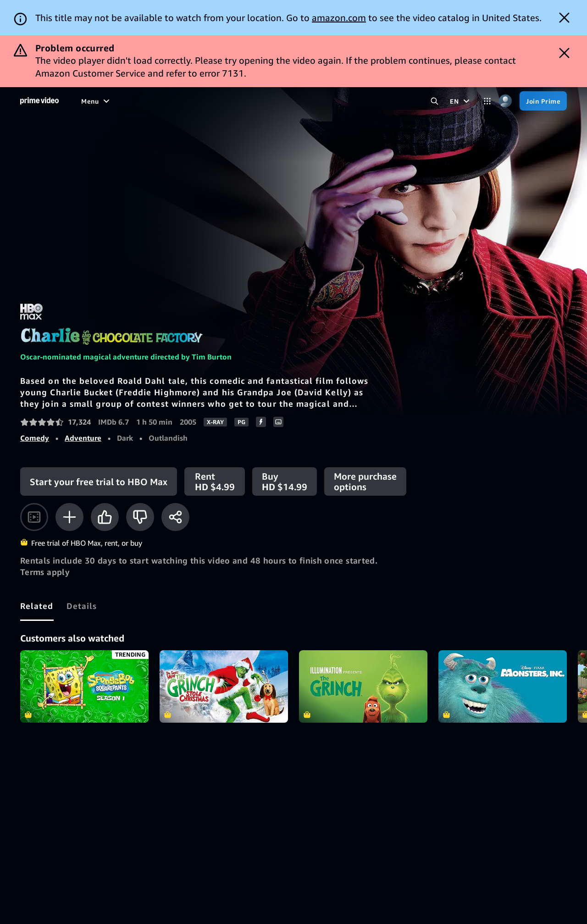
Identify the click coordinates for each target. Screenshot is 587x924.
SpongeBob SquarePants (84, 686)
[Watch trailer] (34, 517)
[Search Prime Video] (435, 101)
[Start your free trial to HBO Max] (99, 481)
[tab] (37, 606)
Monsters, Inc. (503, 686)
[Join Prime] (543, 101)
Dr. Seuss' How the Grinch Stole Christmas (224, 686)
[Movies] (118, 101)
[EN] (461, 101)
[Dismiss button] (564, 18)
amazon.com (339, 18)
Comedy (35, 438)
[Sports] (195, 101)
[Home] (39, 101)
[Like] (105, 517)
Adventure (83, 438)
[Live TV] (231, 101)
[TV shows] (157, 101)
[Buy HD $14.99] (285, 481)
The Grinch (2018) (363, 686)
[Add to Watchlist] (69, 517)
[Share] (175, 517)
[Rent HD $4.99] (215, 481)
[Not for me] (140, 517)
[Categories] (487, 101)
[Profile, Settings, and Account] (505, 101)
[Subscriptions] (285, 101)
